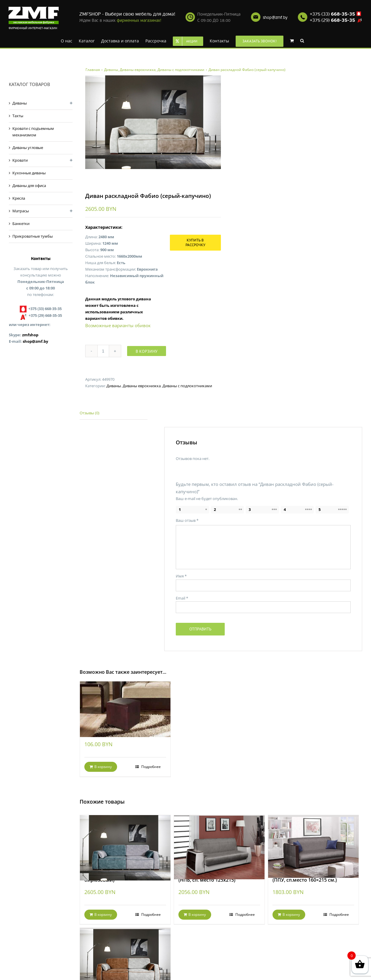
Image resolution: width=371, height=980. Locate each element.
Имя (181, 576)
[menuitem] (67, 40)
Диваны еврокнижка (142, 386)
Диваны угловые (28, 148)
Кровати (20, 160)
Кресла (19, 198)
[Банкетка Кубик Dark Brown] (125, 702)
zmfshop (30, 335)
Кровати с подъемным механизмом (33, 132)
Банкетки (21, 224)
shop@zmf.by (275, 18)
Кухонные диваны (29, 173)
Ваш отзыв (187, 520)
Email (182, 598)
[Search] (302, 40)
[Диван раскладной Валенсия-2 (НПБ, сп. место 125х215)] (219, 840)
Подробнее (151, 767)
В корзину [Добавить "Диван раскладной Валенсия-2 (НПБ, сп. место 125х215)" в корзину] (197, 914)
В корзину (147, 351)
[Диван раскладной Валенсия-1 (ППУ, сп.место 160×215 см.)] (313, 840)
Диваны (114, 386)
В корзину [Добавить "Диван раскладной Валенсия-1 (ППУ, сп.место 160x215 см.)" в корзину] (291, 914)
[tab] (114, 413)
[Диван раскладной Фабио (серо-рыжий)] (125, 952)
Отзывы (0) (90, 413)
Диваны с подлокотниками (187, 386)
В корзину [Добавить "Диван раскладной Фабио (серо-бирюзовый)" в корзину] (103, 914)
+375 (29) (332, 20)
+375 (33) (332, 14)
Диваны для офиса (29, 186)
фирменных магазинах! (139, 20)
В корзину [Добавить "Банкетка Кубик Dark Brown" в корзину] (103, 767)
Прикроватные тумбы (33, 236)
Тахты (18, 116)
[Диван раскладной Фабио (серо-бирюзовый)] (125, 840)
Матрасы (21, 211)
